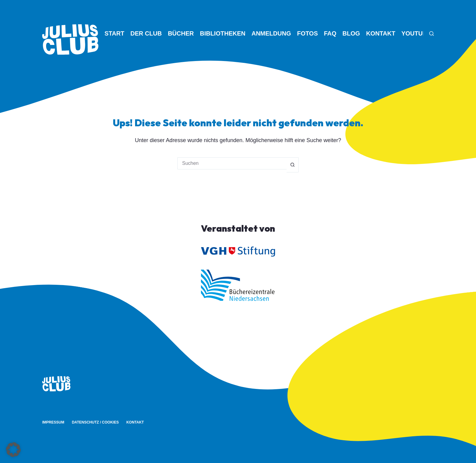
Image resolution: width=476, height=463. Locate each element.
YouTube (416, 33)
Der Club (146, 33)
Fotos (307, 33)
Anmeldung (271, 33)
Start (114, 33)
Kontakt (381, 33)
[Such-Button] (293, 165)
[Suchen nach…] (232, 163)
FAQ (330, 33)
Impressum (53, 422)
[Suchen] (432, 34)
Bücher (181, 33)
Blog (351, 33)
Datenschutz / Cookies (95, 422)
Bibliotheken (223, 33)
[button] (13, 450)
